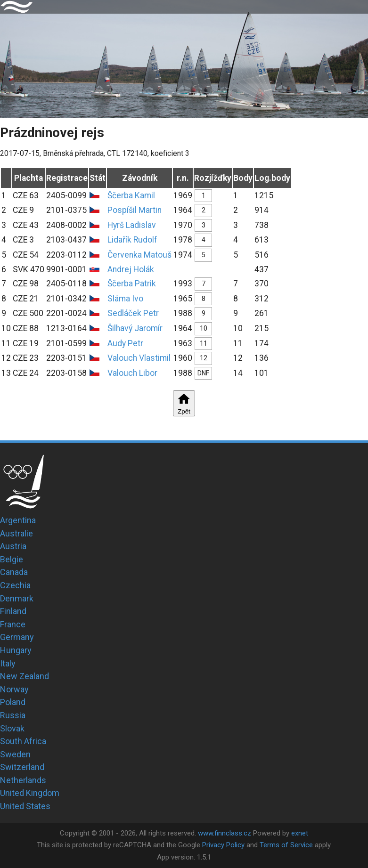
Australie (16, 533)
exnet (300, 833)
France (13, 624)
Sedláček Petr (133, 313)
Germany (17, 637)
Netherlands (23, 780)
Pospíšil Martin (135, 210)
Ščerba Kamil (131, 195)
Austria (13, 546)
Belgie (12, 559)
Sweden (15, 754)
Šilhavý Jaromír (135, 328)
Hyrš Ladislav (132, 225)
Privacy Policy (223, 845)
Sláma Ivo (125, 299)
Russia (13, 715)
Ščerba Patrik (132, 284)
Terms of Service (286, 845)
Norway (14, 689)
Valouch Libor (132, 373)
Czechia (15, 585)
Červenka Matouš (139, 255)
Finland (13, 611)
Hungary (16, 650)
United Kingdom (30, 793)
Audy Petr (125, 343)
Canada (14, 572)
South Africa (23, 741)
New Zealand (25, 676)
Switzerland (22, 767)
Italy (8, 663)
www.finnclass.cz (225, 833)
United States (25, 806)
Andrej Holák (131, 269)
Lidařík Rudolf (132, 240)
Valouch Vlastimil (139, 358)
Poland (13, 702)
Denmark (17, 598)
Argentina (18, 520)
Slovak (12, 728)
